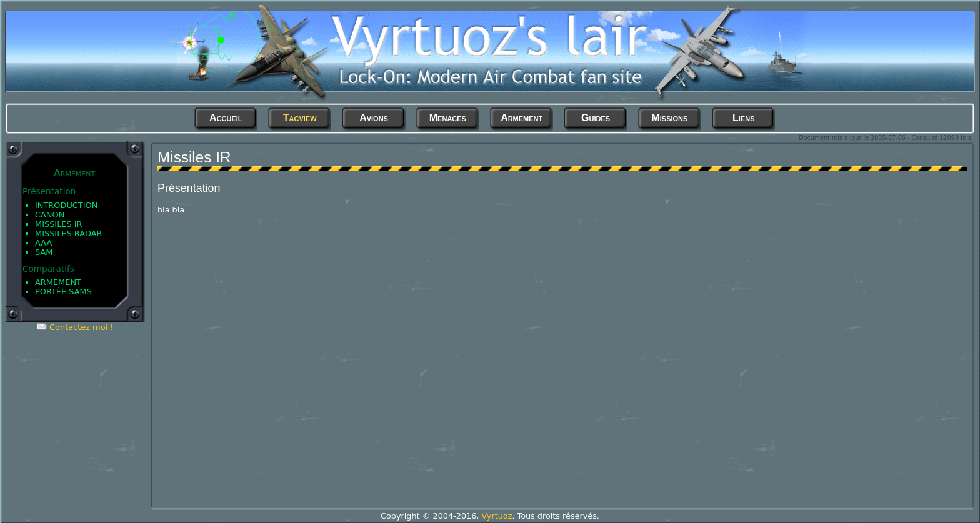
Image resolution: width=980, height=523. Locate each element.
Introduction (66, 205)
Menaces (448, 118)
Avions (374, 118)
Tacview (300, 118)
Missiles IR (59, 224)
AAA (43, 243)
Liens (743, 118)
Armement (522, 118)
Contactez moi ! (81, 327)
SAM (44, 252)
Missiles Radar (69, 233)
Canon (50, 215)
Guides (596, 118)
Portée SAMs (63, 291)
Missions (669, 118)
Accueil (226, 118)
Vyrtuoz (497, 516)
